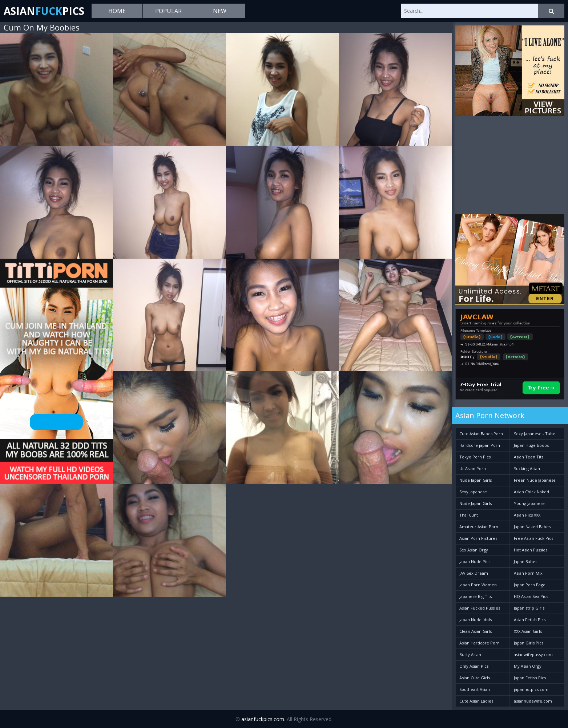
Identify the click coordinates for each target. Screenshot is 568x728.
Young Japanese (529, 503)
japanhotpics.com (531, 689)
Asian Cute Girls (475, 678)
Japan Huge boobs (531, 445)
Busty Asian (470, 654)
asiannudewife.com (533, 701)
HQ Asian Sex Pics (531, 596)
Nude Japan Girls (476, 480)
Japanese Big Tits (476, 596)
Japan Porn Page (530, 585)
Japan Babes (525, 561)
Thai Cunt (469, 515)
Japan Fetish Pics (530, 678)
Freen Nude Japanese (535, 480)
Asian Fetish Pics (530, 620)
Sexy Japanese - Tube (535, 434)
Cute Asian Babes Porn (481, 434)
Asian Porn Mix (528, 573)
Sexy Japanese (473, 492)
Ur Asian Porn (473, 468)
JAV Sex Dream (474, 573)
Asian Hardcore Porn (480, 643)
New (220, 11)
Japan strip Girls (529, 608)
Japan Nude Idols (476, 620)
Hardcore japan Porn (480, 445)
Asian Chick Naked (531, 492)
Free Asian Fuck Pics (533, 538)
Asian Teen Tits (529, 457)
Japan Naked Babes (532, 527)
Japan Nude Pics (475, 561)
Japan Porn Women (478, 585)
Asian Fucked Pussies (480, 608)
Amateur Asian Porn (479, 527)
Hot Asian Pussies (531, 550)
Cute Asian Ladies (476, 701)
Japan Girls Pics (529, 643)
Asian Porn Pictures (478, 538)
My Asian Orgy (528, 666)
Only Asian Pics (474, 666)
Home (117, 11)
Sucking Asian (527, 468)
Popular (168, 11)
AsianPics (44, 11)
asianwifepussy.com (533, 654)
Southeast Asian (475, 689)
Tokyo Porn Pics (475, 457)
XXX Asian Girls (528, 631)
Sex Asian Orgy (474, 550)
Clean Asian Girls (476, 631)
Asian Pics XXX (527, 515)
